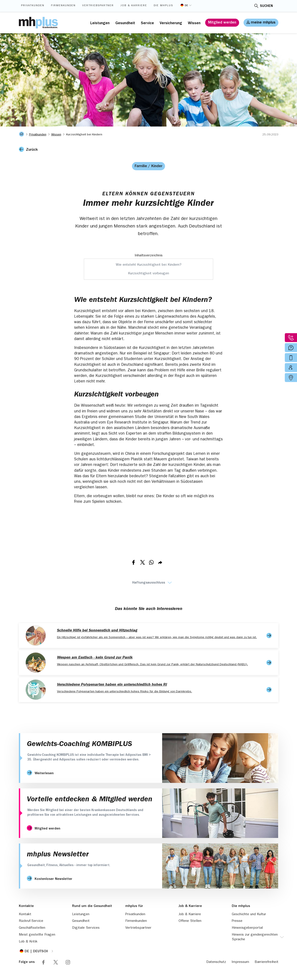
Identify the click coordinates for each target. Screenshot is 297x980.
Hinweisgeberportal (247, 928)
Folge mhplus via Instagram (68, 962)
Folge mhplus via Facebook (43, 962)
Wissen (194, 24)
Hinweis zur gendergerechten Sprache (255, 937)
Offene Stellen (190, 921)
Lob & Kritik (28, 942)
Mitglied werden (222, 23)
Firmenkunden (63, 6)
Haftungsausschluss (149, 583)
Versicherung (171, 24)
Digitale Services (86, 928)
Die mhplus (163, 6)
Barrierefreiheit (267, 962)
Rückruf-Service (31, 921)
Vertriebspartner (98, 6)
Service (147, 24)
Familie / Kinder (148, 166)
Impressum (240, 962)
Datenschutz (216, 962)
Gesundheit (125, 24)
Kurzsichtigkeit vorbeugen (148, 274)
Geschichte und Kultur (249, 915)
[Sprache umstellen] (186, 5)
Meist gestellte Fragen (37, 935)
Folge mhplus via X (56, 962)
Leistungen (100, 24)
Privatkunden (33, 6)
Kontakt (25, 915)
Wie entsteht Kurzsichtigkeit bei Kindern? (149, 265)
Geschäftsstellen (32, 928)
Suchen (266, 6)
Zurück (32, 150)
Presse (237, 921)
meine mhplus (263, 23)
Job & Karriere (134, 6)
